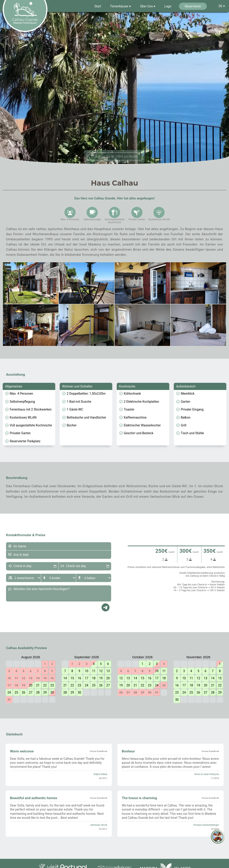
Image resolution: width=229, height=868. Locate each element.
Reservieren (193, 6)
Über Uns (147, 6)
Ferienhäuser (120, 6)
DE (221, 6)
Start (98, 6)
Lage (168, 6)
